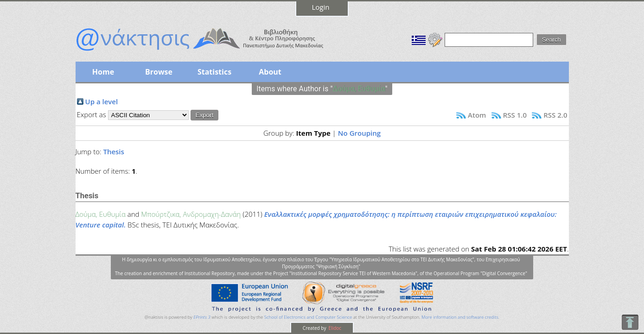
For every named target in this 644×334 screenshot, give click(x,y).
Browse (159, 72)
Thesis (113, 151)
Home (103, 72)
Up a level (102, 101)
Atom (477, 115)
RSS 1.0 (515, 115)
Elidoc (334, 328)
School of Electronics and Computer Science (308, 317)
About (270, 72)
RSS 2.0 (555, 115)
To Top (630, 322)
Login (321, 7)
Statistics (214, 72)
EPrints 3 (202, 317)
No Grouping (359, 133)
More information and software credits (460, 317)
